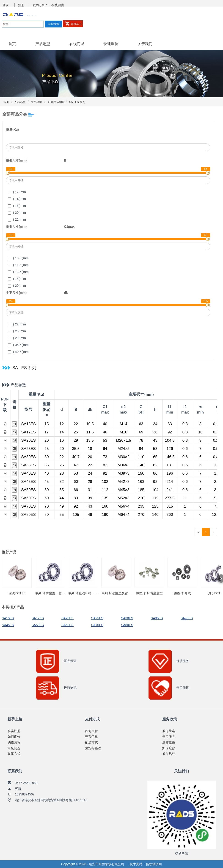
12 (62, 424)
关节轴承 (36, 102)
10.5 (90, 424)
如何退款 (169, 748)
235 (141, 506)
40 (105, 424)
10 (200, 432)
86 (155, 473)
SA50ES (29, 490)
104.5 (170, 440)
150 (141, 473)
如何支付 (91, 731)
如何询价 (14, 737)
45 (47, 482)
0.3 (185, 424)
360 (170, 515)
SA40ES (29, 473)
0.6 (185, 449)
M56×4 (124, 506)
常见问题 (14, 748)
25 (76, 432)
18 (90, 449)
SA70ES (29, 506)
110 (141, 457)
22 (76, 424)
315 (170, 506)
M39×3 (124, 473)
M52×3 (124, 498)
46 (105, 432)
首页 (12, 44)
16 (62, 440)
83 (170, 424)
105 (76, 515)
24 (90, 473)
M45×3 (124, 490)
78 (141, 440)
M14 (124, 424)
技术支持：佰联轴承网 (146, 864)
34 (155, 424)
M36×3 (124, 465)
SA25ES (29, 449)
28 (62, 473)
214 (170, 482)
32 (62, 482)
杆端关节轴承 (56, 102)
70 (47, 506)
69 (141, 432)
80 (76, 498)
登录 (6, 5)
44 (62, 498)
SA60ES (29, 498)
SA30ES (29, 457)
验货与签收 (93, 748)
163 (141, 482)
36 (155, 432)
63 (141, 424)
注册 (21, 5)
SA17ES (29, 432)
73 (105, 457)
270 (141, 515)
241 (170, 490)
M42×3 (124, 482)
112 (105, 490)
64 (105, 449)
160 (105, 506)
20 (47, 440)
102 (105, 482)
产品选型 (43, 44)
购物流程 (14, 742)
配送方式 (91, 742)
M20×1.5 (124, 440)
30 (47, 457)
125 (155, 506)
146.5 (170, 457)
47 (76, 465)
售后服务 (169, 737)
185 (141, 490)
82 (105, 465)
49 (62, 506)
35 (47, 465)
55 (62, 515)
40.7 (76, 457)
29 (76, 440)
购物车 (73, 23)
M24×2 (124, 449)
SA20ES (29, 440)
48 (90, 515)
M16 (124, 432)
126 (170, 449)
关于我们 (145, 44)
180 (105, 515)
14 (62, 432)
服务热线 (169, 754)
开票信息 (91, 737)
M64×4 (124, 515)
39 (90, 498)
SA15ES (29, 424)
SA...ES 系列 (77, 102)
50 (47, 490)
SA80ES (29, 515)
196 (170, 473)
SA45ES (29, 482)
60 (76, 482)
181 (170, 465)
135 (105, 498)
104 (155, 490)
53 (105, 440)
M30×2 (124, 457)
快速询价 (111, 44)
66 (76, 490)
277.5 (170, 498)
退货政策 (169, 742)
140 (141, 465)
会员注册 (14, 731)
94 (141, 449)
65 (155, 457)
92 (170, 432)
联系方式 (14, 754)
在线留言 (58, 5)
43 (155, 440)
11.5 (90, 432)
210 (141, 498)
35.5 (76, 449)
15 (47, 424)
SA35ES (29, 465)
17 (47, 432)
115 (155, 498)
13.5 (90, 440)
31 (90, 490)
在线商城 (77, 44)
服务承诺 (169, 731)
